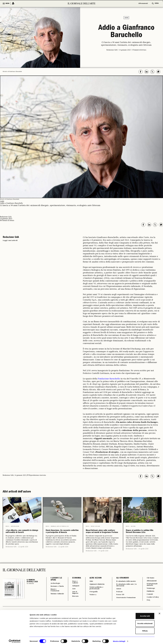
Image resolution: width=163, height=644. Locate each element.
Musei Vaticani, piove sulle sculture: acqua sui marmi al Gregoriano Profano (101, 537)
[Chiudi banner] (159, 612)
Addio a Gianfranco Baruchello (126, 32)
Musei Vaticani (95, 526)
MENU (7, 4)
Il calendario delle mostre (123, 593)
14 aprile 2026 (143, 556)
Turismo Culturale (55, 608)
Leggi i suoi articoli (10, 240)
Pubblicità (150, 603)
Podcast (119, 605)
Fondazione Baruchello (109, 379)
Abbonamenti (143, 3)
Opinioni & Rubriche (97, 595)
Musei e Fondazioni (56, 603)
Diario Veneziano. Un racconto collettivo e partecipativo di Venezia (60, 537)
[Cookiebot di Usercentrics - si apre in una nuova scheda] (15, 640)
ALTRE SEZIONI (94, 589)
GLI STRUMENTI (121, 589)
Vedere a (92, 606)
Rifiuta (138, 629)
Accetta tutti (138, 614)
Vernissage (151, 600)
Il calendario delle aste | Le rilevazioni (126, 598)
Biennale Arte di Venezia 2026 (60, 526)
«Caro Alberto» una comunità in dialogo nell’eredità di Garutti (21, 535)
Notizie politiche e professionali (96, 599)
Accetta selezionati (138, 622)
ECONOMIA (75, 589)
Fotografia (93, 603)
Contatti (150, 606)
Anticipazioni (15, 526)
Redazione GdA (11, 554)
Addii (126, 18)
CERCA (157, 3)
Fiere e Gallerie (74, 593)
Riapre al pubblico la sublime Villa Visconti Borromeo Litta (141, 535)
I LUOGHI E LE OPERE (56, 590)
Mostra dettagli (119, 640)
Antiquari (75, 597)
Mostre (133, 526)
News (7, 526)
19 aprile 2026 (103, 561)
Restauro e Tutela (55, 598)
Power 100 (120, 608)
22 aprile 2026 (23, 554)
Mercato (74, 608)
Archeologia (56, 594)
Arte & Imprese (74, 604)
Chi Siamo (150, 588)
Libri (90, 592)
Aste (72, 600)
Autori (118, 602)
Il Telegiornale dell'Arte (153, 596)
